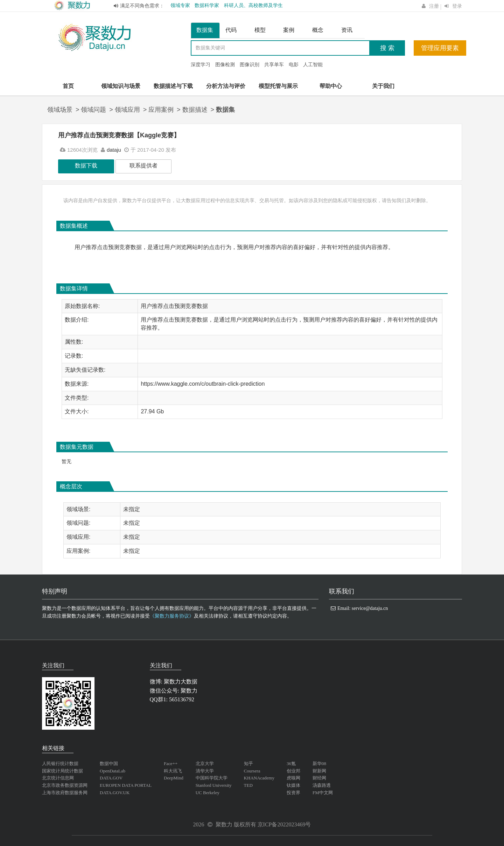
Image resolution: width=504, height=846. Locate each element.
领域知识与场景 (121, 86)
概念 (318, 30)
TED (248, 785)
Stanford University (214, 785)
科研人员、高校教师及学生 (253, 5)
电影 (294, 64)
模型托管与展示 (278, 86)
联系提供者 (143, 166)
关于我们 (383, 86)
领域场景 (60, 110)
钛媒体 (293, 785)
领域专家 (180, 5)
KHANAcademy (259, 778)
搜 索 (387, 48)
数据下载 (86, 166)
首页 (68, 86)
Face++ (171, 764)
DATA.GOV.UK (115, 793)
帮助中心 (331, 86)
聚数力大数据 (181, 682)
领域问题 (93, 110)
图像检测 (225, 64)
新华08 (319, 764)
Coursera (252, 771)
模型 (260, 30)
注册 (434, 6)
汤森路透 (322, 785)
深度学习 (201, 64)
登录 (457, 6)
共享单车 (274, 64)
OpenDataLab (113, 771)
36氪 (291, 764)
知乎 (248, 764)
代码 (231, 30)
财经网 (319, 778)
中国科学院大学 (212, 778)
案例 (289, 30)
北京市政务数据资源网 (65, 785)
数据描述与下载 (173, 86)
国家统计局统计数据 (62, 771)
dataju (114, 150)
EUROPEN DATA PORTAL (126, 785)
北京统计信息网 (58, 778)
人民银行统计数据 (60, 764)
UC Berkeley (208, 793)
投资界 (293, 793)
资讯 (347, 30)
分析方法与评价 (226, 86)
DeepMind (174, 778)
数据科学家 (207, 5)
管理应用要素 (440, 48)
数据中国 (109, 764)
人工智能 (313, 64)
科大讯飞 (173, 771)
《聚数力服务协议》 (172, 616)
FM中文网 (323, 793)
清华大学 (205, 771)
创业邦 (293, 771)
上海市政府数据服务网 (65, 793)
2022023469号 (294, 824)
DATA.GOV (111, 778)
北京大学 (205, 764)
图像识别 (250, 64)
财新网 (319, 771)
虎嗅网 (293, 778)
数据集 (205, 30)
